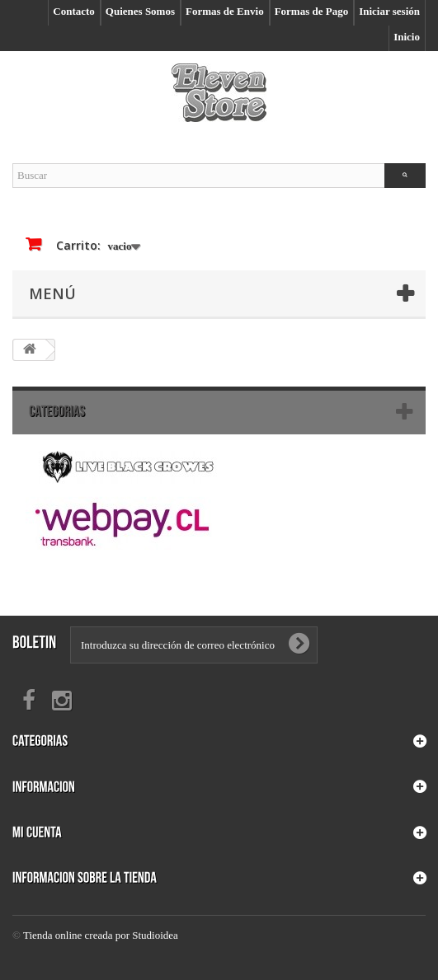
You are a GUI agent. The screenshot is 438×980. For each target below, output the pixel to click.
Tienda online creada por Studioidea (101, 935)
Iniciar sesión (389, 11)
